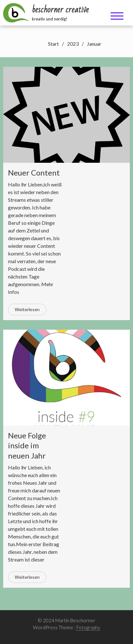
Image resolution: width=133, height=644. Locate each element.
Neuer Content (34, 173)
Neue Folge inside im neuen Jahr (27, 445)
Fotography (88, 627)
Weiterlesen (27, 309)
